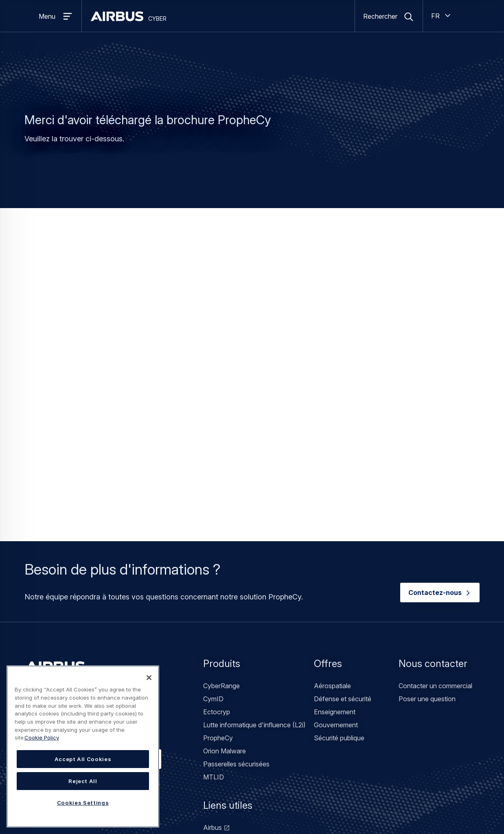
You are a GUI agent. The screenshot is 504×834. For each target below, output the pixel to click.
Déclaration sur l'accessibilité (287, 803)
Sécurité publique (339, 597)
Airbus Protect (224, 725)
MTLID (214, 636)
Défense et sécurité (343, 557)
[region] (83, 746)
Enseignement (335, 571)
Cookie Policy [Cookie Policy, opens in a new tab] (42, 737)
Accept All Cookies (83, 759)
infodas (214, 712)
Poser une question (427, 557)
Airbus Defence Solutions (241, 738)
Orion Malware (225, 610)
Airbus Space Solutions (238, 751)
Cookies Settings (83, 803)
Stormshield (220, 699)
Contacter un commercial (435, 544)
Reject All (83, 781)
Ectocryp (217, 571)
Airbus (213, 686)
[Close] (149, 678)
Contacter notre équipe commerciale (93, 617)
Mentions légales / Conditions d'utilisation (184, 803)
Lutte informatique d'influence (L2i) (254, 584)
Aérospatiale (332, 544)
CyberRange (221, 544)
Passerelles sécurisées (236, 623)
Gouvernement (336, 584)
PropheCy (218, 597)
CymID (213, 557)
